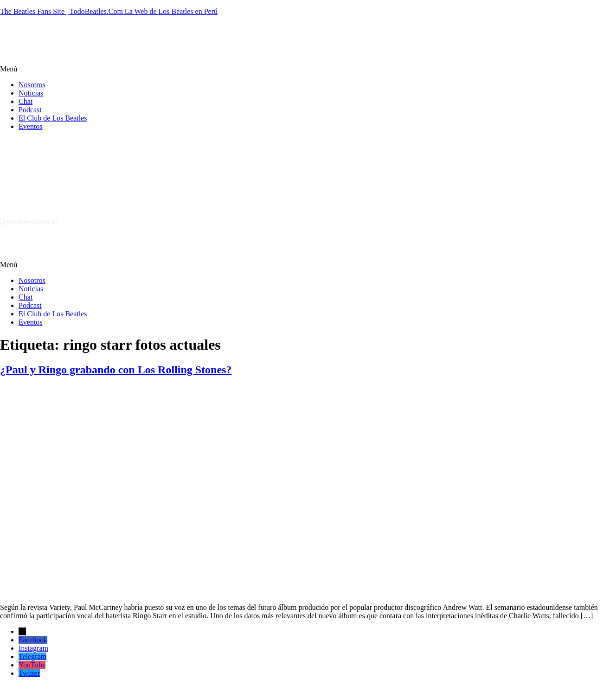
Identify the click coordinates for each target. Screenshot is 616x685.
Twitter (29, 673)
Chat (26, 101)
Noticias (31, 93)
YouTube (32, 665)
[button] (308, 69)
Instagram (33, 648)
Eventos (31, 126)
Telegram (32, 656)
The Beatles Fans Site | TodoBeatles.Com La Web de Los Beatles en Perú (109, 11)
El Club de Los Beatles (53, 118)
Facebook (33, 640)
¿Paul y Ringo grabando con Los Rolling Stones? (116, 370)
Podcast (30, 110)
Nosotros (32, 85)
